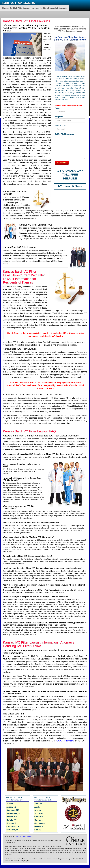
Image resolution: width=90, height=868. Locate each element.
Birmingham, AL (14, 813)
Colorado (38, 820)
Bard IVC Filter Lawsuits (19, 3)
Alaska (37, 807)
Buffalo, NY (11, 820)
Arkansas (39, 813)
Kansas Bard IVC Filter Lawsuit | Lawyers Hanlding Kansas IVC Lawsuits (35, 8)
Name (57, 108)
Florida (37, 830)
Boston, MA (12, 817)
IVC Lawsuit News (70, 186)
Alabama (38, 804)
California (39, 817)
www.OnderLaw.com (65, 741)
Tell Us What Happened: (64, 134)
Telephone (59, 117)
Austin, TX (11, 807)
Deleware (38, 827)
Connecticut (40, 823)
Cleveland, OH (13, 830)
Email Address (61, 125)
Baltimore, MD (13, 810)
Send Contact (62, 163)
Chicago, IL (11, 823)
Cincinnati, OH (13, 827)
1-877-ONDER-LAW (70, 171)
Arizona (38, 810)
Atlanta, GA (12, 804)
